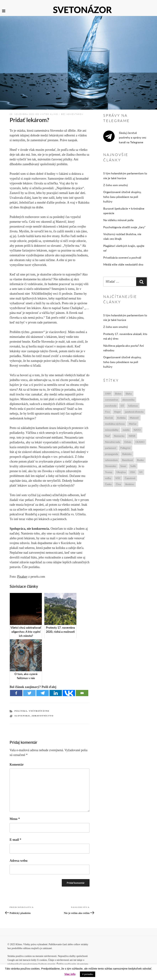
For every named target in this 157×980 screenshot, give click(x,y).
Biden (118, 394)
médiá (126, 430)
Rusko (140, 460)
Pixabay (22, 577)
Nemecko (119, 436)
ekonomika (128, 400)
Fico (107, 412)
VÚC (118, 478)
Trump (109, 472)
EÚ (122, 406)
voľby (108, 478)
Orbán (128, 442)
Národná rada (112, 442)
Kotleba (121, 418)
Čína (118, 484)
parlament (111, 448)
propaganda (112, 454)
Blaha (129, 394)
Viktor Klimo (49, 114)
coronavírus (112, 400)
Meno (15, 819)
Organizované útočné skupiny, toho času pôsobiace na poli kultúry (122, 197)
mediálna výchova (115, 424)
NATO (137, 430)
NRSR (132, 436)
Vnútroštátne (39, 711)
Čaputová (130, 478)
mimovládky (112, 430)
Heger (117, 412)
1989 (108, 394)
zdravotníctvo (42, 716)
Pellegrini (125, 448)
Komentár (17, 765)
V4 (141, 472)
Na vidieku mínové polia (118, 220)
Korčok (109, 418)
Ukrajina (121, 472)
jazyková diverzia (134, 412)
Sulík (133, 466)
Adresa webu (19, 861)
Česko (108, 484)
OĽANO (140, 442)
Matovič (134, 418)
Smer (123, 466)
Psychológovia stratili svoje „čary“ (124, 227)
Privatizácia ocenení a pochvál (122, 257)
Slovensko (22, 716)
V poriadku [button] (88, 974)
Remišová (127, 460)
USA (132, 472)
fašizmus (133, 406)
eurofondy (111, 406)
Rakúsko (127, 454)
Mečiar (133, 424)
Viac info (70, 974)
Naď (107, 436)
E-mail (15, 840)
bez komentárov (72, 114)
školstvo (130, 484)
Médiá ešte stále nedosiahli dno (123, 264)
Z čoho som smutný (116, 185)
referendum (111, 460)
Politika (21, 711)
